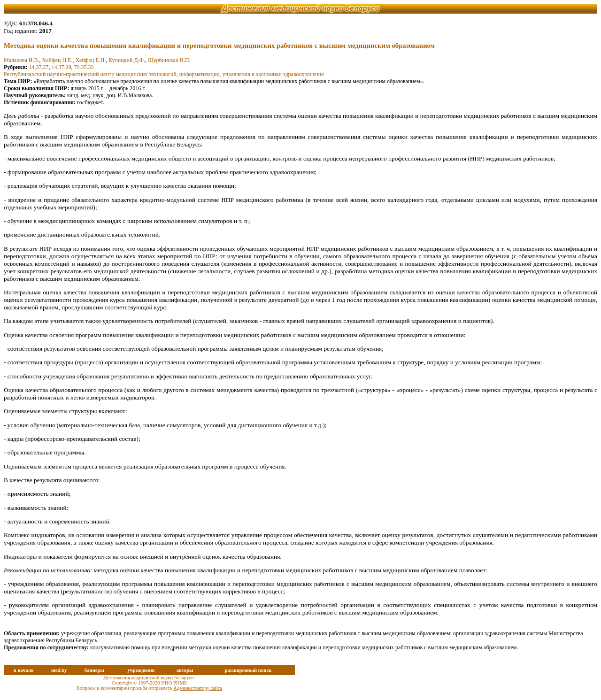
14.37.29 (62, 67)
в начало (23, 670)
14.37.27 (39, 67)
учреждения (141, 670)
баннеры (94, 670)
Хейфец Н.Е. (57, 60)
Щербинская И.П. (169, 60)
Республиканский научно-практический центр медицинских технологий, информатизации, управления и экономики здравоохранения (164, 74)
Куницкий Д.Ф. (127, 60)
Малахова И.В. (21, 60)
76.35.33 (84, 67)
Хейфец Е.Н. (90, 60)
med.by (59, 670)
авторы (185, 670)
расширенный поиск (248, 670)
